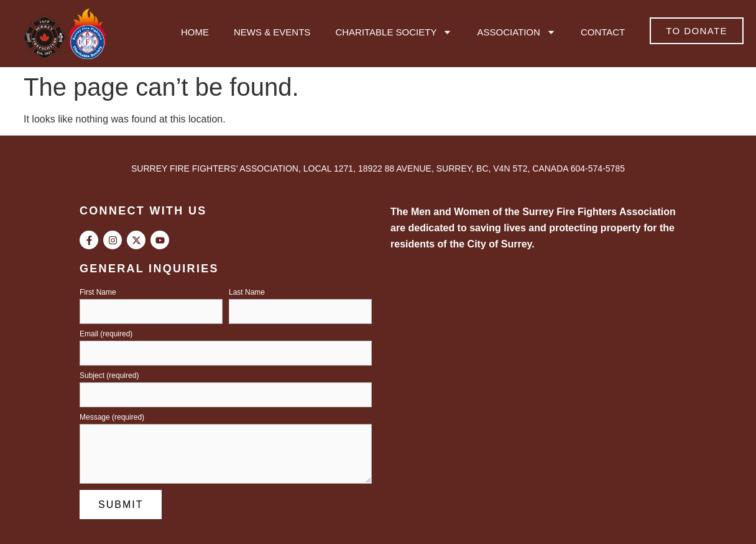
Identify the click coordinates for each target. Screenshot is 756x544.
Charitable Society (394, 32)
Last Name (247, 293)
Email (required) (106, 334)
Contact (603, 32)
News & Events (272, 32)
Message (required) (112, 417)
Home (195, 32)
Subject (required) (109, 376)
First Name (98, 293)
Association (516, 32)
